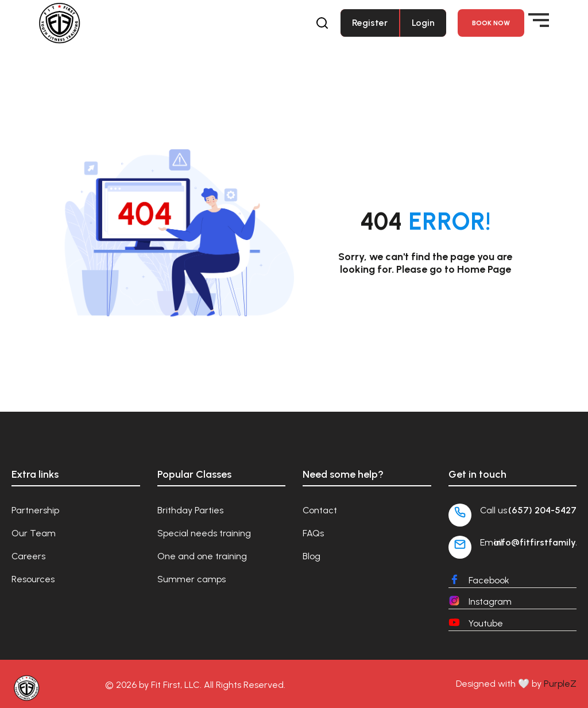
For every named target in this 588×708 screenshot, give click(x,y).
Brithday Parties (190, 510)
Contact (320, 510)
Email (491, 542)
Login (423, 23)
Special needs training (204, 533)
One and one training (202, 556)
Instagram (490, 601)
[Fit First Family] (59, 23)
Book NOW (491, 23)
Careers (28, 556)
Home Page (484, 269)
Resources (33, 579)
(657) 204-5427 (542, 510)
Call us (494, 510)
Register (370, 23)
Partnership (35, 510)
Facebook (489, 580)
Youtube (486, 623)
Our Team (34, 533)
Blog (312, 556)
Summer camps (192, 579)
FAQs (313, 533)
